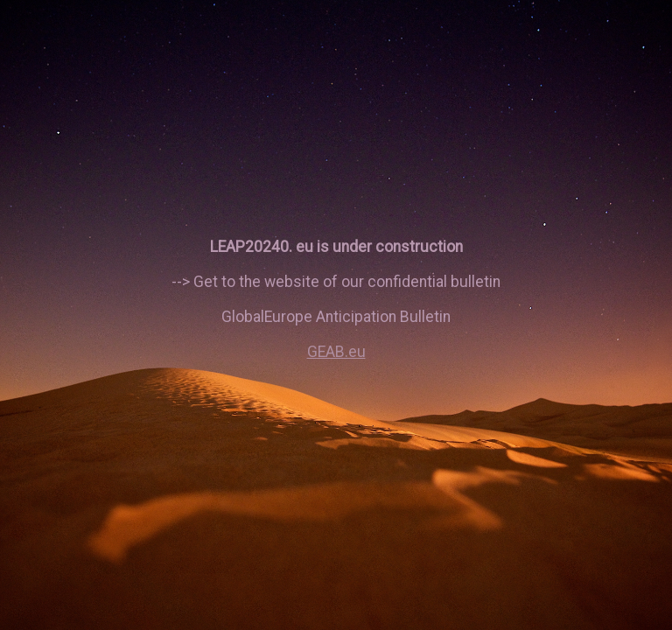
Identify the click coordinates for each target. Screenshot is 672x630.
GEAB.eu (336, 352)
